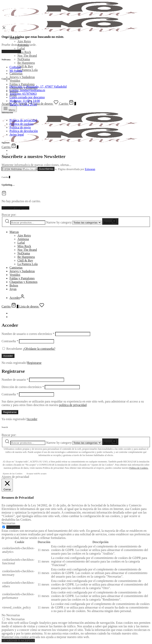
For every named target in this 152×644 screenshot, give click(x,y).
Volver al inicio (11, 51)
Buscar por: (9, 215)
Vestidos (15, 81)
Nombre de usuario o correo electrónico (28, 334)
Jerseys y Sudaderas (22, 77)
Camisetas (16, 73)
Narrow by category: (59, 222)
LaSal (21, 48)
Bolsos (14, 285)
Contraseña (10, 341)
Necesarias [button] (8, 523)
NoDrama (24, 59)
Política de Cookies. (139, 468)
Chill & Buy (25, 66)
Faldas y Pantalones (22, 84)
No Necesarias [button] (11, 615)
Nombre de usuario (15, 380)
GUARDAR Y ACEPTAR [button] (18, 641)
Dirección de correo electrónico (23, 387)
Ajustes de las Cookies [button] (12, 473)
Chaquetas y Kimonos (23, 282)
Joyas (13, 289)
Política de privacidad (23, 120)
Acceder (8, 356)
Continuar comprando (15, 208)
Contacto (15, 67)
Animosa (23, 239)
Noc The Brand (27, 56)
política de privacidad (73, 405)
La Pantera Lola (28, 70)
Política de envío (20, 127)
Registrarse (34, 363)
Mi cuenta (16, 71)
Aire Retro (24, 41)
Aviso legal (17, 135)
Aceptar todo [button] (32, 473)
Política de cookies (21, 124)
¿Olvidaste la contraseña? (39, 349)
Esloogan (90, 169)
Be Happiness (26, 63)
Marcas (14, 232)
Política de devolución (24, 131)
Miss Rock (24, 52)
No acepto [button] (42, 473)
